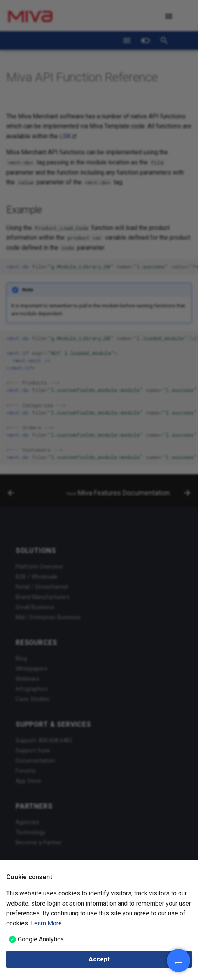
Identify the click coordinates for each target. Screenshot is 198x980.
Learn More (46, 923)
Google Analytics (41, 939)
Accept (99, 959)
